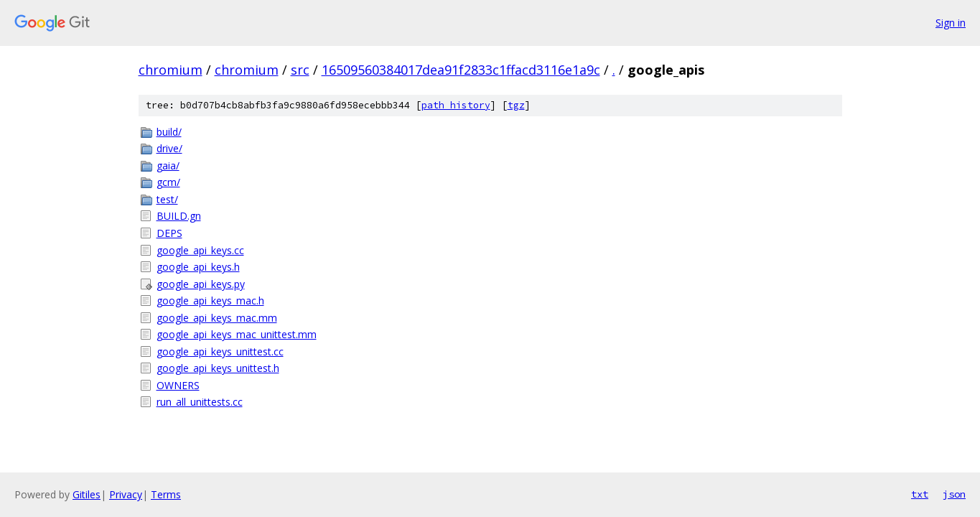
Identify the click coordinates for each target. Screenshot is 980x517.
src (300, 70)
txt (920, 494)
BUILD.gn (179, 216)
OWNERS (178, 385)
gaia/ (168, 166)
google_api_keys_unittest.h (218, 368)
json (954, 494)
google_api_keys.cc (200, 250)
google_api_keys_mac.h (210, 301)
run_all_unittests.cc (200, 402)
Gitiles (87, 494)
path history (456, 105)
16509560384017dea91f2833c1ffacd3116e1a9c (461, 70)
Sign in (951, 23)
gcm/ (168, 182)
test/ (167, 199)
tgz (516, 105)
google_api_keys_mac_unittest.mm (237, 334)
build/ (169, 132)
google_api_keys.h (198, 267)
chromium (171, 70)
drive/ (169, 148)
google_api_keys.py (201, 284)
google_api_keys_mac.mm (217, 318)
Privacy (126, 494)
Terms (166, 494)
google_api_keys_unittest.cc (220, 351)
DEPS (169, 233)
